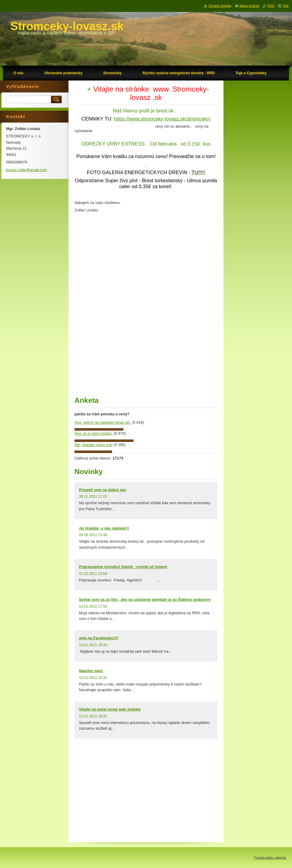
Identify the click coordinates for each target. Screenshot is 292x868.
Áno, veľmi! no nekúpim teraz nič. (103, 422)
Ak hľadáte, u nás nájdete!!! (104, 528)
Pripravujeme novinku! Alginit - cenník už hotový (123, 567)
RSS (271, 6)
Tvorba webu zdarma (270, 858)
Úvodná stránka (220, 6)
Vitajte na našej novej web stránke (110, 709)
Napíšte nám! (91, 671)
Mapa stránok (249, 6)
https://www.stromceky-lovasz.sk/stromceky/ (162, 119)
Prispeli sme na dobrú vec (103, 490)
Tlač (286, 6)
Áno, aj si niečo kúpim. (94, 433)
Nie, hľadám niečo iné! (94, 445)
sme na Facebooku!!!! (99, 638)
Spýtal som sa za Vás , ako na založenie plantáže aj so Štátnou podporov (145, 599)
